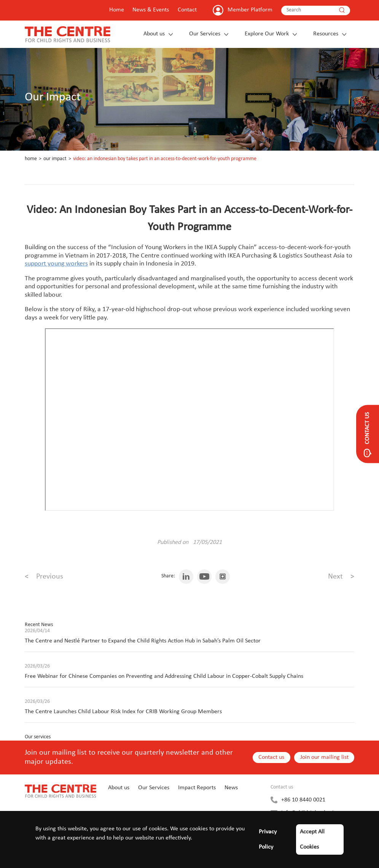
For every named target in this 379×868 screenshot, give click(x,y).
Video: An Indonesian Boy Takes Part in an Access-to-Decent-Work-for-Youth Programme (165, 159)
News (231, 788)
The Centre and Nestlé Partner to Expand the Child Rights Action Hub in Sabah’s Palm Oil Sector (143, 641)
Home (117, 10)
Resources (326, 34)
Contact (187, 10)
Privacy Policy (268, 839)
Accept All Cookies (312, 839)
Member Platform (250, 10)
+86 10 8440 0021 (303, 800)
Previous (44, 577)
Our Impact (55, 159)
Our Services (205, 34)
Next (341, 577)
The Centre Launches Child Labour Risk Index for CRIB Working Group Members (123, 712)
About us (154, 34)
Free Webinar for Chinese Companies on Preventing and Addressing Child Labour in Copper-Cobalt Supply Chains (164, 676)
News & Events (151, 10)
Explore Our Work (267, 34)
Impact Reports (197, 788)
